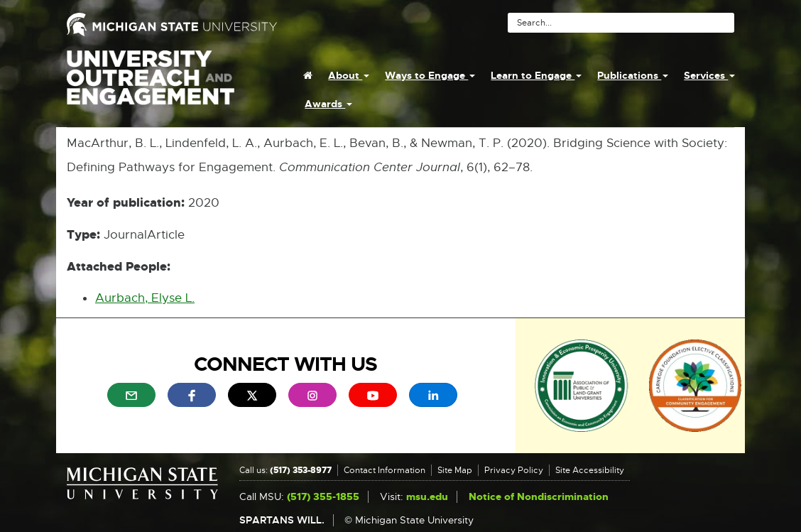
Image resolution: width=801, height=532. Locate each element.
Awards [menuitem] (328, 104)
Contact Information (385, 470)
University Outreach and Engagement (151, 85)
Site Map (455, 470)
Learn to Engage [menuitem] (536, 75)
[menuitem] (308, 75)
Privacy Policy (514, 470)
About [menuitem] (349, 75)
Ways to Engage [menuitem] (430, 75)
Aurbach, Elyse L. (145, 298)
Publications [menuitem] (633, 75)
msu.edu (427, 497)
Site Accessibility (590, 470)
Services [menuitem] (709, 75)
